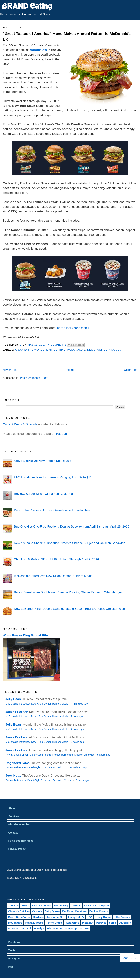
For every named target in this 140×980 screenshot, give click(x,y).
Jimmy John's (76, 917)
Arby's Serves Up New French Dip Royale (42, 461)
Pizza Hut (88, 923)
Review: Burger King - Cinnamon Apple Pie (43, 494)
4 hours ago (77, 729)
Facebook (14, 942)
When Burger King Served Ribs (26, 635)
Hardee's (38, 917)
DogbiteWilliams (18, 763)
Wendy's (39, 929)
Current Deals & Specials (38, 14)
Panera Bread (54, 923)
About (12, 808)
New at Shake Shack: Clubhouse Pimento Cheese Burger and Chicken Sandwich (69, 543)
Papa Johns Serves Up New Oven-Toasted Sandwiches (52, 510)
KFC (90, 917)
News (4, 14)
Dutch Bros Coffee (19, 917)
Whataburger (55, 929)
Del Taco (67, 911)
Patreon (61, 434)
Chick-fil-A (90, 906)
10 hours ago (82, 780)
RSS (11, 967)
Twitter (13, 950)
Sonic (112, 923)
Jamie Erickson (17, 712)
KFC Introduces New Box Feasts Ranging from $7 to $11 (53, 477)
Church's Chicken (19, 911)
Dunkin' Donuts (99, 911)
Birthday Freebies (19, 824)
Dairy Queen (52, 911)
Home (71, 370)
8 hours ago (81, 768)
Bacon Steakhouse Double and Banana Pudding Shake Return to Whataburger (68, 592)
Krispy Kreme (103, 917)
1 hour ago (77, 716)
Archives (14, 816)
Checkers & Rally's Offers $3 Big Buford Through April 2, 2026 (56, 559)
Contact (13, 833)
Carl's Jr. (76, 906)
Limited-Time (56, 350)
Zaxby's (84, 929)
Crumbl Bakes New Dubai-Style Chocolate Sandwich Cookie (39, 768)
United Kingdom (109, 350)
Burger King (61, 906)
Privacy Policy (17, 849)
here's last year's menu (73, 328)
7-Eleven (13, 906)
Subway (13, 929)
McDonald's (38, 50)
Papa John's (72, 923)
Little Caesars (122, 917)
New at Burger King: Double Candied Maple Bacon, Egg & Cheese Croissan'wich (69, 609)
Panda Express (34, 923)
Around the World (30, 350)
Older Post (131, 370)
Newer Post (10, 370)
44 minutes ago (79, 704)
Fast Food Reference (21, 841)
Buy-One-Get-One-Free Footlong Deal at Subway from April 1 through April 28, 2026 (72, 526)
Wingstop (71, 929)
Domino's (81, 911)
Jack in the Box (56, 917)
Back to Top (130, 958)
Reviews (15, 14)
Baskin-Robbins (41, 906)
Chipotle (104, 906)
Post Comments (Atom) (35, 378)
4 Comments (57, 345)
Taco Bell (26, 929)
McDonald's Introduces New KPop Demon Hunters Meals (53, 576)
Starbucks (125, 923)
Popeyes (101, 923)
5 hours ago (77, 742)
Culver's (37, 911)
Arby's (25, 906)
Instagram (14, 959)
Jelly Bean (13, 699)
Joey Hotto (14, 776)
